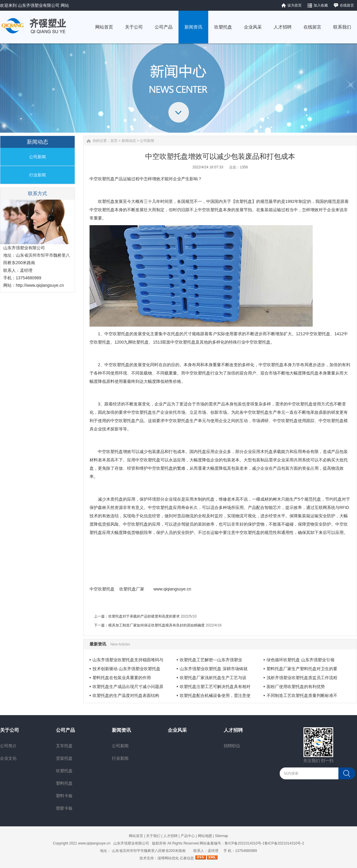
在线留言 (347, 5)
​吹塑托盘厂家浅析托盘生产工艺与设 (213, 678)
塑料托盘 (64, 783)
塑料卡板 (64, 796)
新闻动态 (129, 141)
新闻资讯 (121, 730)
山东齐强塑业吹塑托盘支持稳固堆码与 (128, 660)
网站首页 (136, 836)
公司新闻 (37, 157)
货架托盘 (64, 758)
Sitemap (221, 836)
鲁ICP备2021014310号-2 (284, 843)
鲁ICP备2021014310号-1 (244, 843)
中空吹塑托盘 (102, 179)
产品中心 (188, 836)
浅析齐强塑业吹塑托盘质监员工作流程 (302, 678)
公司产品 (65, 730)
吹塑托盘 (128, 589)
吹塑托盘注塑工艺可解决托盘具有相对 (215, 687)
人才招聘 (233, 730)
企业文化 (8, 758)
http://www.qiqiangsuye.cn (40, 285)
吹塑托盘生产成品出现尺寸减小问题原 (128, 687)
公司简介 (8, 746)
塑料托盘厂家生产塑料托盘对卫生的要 (302, 669)
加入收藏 (321, 5)
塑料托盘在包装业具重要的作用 (122, 678)
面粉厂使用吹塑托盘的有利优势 (296, 687)
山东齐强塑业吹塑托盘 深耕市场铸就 (214, 669)
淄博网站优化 (168, 858)
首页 (114, 141)
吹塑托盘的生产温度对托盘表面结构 (126, 695)
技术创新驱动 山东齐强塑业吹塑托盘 (126, 669)
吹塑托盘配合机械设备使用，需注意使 (215, 695)
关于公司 (10, 730)
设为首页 (295, 5)
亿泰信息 (187, 858)
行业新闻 (37, 175)
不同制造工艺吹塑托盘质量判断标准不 (302, 695)
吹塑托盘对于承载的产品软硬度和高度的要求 (144, 616)
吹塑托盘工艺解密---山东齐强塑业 (211, 660)
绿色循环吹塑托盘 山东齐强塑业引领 (300, 660)
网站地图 (205, 836)
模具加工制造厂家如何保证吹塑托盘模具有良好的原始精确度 (156, 625)
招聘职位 (232, 746)
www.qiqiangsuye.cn (172, 589)
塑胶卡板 (64, 808)
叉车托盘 (64, 746)
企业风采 (177, 730)
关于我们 (153, 836)
